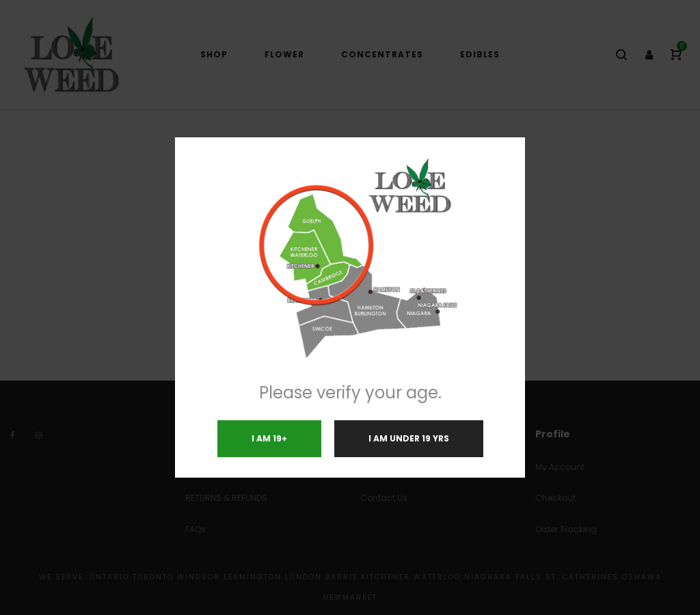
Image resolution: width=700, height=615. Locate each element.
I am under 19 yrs (409, 438)
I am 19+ (269, 438)
